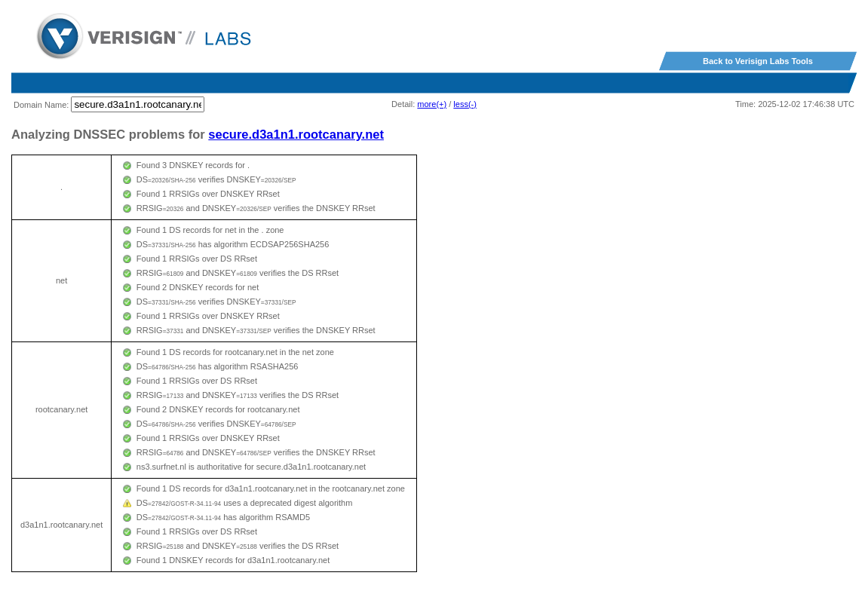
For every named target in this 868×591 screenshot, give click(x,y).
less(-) (465, 104)
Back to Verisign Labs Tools (758, 61)
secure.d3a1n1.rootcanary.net (296, 134)
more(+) (432, 104)
